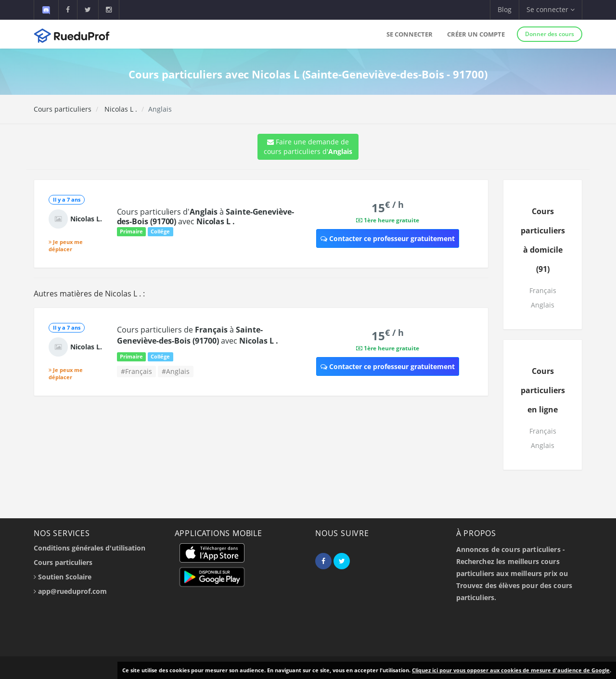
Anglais (543, 305)
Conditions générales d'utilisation (90, 548)
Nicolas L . (120, 109)
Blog (505, 9)
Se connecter (410, 34)
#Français (136, 371)
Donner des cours (550, 34)
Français (543, 290)
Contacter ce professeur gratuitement (388, 238)
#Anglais (176, 371)
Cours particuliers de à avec (198, 335)
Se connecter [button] (551, 9)
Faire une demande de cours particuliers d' (308, 147)
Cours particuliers (63, 109)
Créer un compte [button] (476, 34)
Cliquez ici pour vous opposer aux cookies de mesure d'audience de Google (511, 670)
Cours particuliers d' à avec (205, 217)
